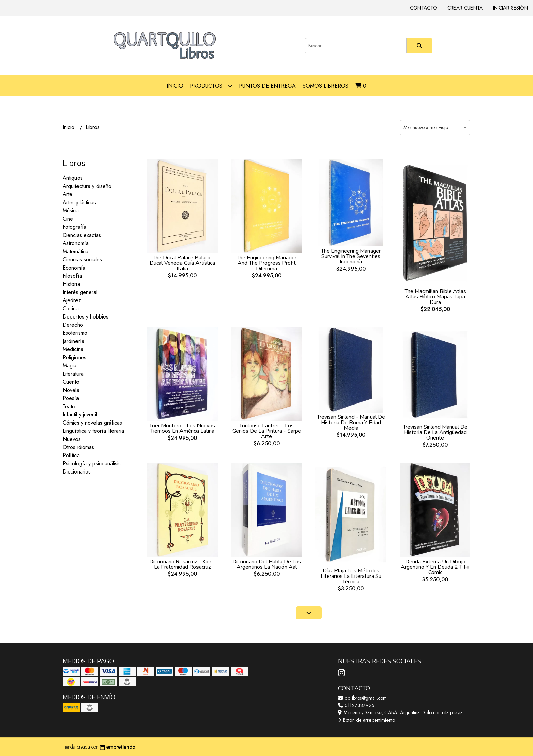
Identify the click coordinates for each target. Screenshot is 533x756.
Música (71, 211)
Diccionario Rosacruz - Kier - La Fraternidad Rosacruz (182, 564)
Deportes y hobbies (85, 317)
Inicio (175, 86)
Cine (68, 219)
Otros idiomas (78, 447)
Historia (71, 284)
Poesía (71, 398)
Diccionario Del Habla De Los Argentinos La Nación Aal (267, 564)
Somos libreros (325, 86)
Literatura (73, 374)
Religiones (74, 357)
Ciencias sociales (82, 260)
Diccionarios (77, 472)
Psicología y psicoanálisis (92, 463)
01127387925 (356, 705)
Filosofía (72, 276)
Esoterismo (75, 333)
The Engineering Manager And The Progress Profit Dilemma (266, 263)
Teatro (70, 406)
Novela (71, 390)
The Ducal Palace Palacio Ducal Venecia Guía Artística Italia (182, 263)
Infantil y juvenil (80, 415)
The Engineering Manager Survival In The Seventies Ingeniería (351, 256)
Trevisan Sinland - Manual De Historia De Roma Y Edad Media (351, 423)
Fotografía (74, 227)
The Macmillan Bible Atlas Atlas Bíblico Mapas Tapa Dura (435, 297)
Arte (67, 194)
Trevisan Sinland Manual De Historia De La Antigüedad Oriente (435, 432)
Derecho (73, 325)
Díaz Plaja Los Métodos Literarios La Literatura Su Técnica (351, 576)
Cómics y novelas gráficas (92, 423)
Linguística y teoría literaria (93, 431)
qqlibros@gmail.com (362, 698)
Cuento (71, 382)
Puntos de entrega (267, 86)
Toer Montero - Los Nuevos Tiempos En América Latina (182, 428)
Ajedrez (72, 300)
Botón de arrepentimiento (366, 720)
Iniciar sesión (510, 8)
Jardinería (73, 341)
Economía (74, 268)
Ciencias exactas (82, 235)
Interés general (80, 292)
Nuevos (72, 439)
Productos (211, 86)
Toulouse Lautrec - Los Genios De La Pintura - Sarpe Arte (267, 431)
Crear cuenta (465, 8)
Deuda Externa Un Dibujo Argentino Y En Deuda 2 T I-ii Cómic (435, 567)
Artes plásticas (79, 202)
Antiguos (73, 178)
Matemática (75, 251)
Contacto (424, 8)
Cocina (71, 308)
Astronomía (76, 243)
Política (71, 455)
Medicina (73, 349)
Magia (70, 366)
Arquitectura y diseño (87, 186)
